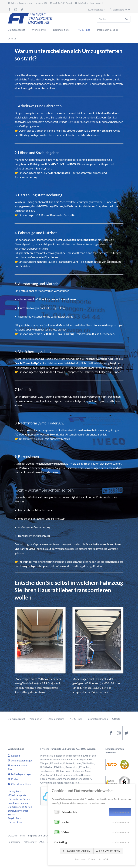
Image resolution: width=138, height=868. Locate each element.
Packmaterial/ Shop (97, 719)
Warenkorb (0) (120, 10)
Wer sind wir (36, 719)
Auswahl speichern (77, 851)
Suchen (127, 19)
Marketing (60, 842)
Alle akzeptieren (108, 851)
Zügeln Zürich (15, 818)
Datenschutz (30, 842)
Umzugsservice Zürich (20, 807)
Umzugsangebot (16, 719)
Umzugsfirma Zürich (19, 799)
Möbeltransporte (17, 795)
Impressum (14, 842)
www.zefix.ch (62, 439)
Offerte (116, 719)
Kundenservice (96, 10)
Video (65, 832)
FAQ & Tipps (75, 719)
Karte (65, 822)
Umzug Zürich (15, 791)
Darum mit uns (56, 719)
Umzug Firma (15, 822)
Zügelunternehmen (18, 803)
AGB (42, 842)
